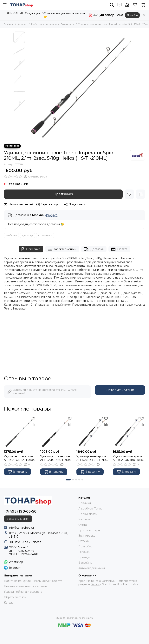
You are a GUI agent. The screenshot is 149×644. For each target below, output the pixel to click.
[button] (68, 480)
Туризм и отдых (89, 530)
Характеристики (62, 249)
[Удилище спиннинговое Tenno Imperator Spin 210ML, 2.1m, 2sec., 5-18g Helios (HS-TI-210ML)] (81, 86)
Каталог (22, 24)
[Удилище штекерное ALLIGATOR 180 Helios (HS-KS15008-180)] (129, 432)
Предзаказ (63, 194)
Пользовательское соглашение (26, 586)
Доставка (94, 249)
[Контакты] (120, 5)
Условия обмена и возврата (23, 592)
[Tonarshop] (22, 5)
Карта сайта (86, 618)
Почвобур (85, 546)
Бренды (84, 557)
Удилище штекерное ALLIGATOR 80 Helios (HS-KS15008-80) (55, 458)
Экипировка (87, 536)
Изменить (51, 215)
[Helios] (137, 155)
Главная (9, 24)
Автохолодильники (92, 568)
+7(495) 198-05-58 (20, 511)
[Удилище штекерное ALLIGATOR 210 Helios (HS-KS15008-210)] (93, 432)
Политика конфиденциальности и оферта (33, 581)
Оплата (119, 249)
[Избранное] (135, 5)
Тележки (84, 552)
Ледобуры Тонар (90, 509)
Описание (31, 249)
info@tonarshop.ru (21, 528)
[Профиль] (127, 5)
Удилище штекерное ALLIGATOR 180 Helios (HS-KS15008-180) (128, 458)
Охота (83, 525)
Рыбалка (36, 24)
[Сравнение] (140, 194)
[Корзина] (143, 5)
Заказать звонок (18, 519)
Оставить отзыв (120, 390)
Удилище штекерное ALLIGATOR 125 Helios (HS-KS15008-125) (19, 458)
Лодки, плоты (88, 514)
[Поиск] (112, 5)
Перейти (132, 15)
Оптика (84, 541)
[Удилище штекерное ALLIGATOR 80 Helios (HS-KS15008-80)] (56, 432)
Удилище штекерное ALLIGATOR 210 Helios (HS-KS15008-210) (92, 458)
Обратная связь (15, 597)
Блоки (95, 584)
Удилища (51, 24)
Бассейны (85, 563)
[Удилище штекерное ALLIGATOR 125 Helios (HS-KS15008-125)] (20, 432)
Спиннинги (67, 24)
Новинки (85, 503)
